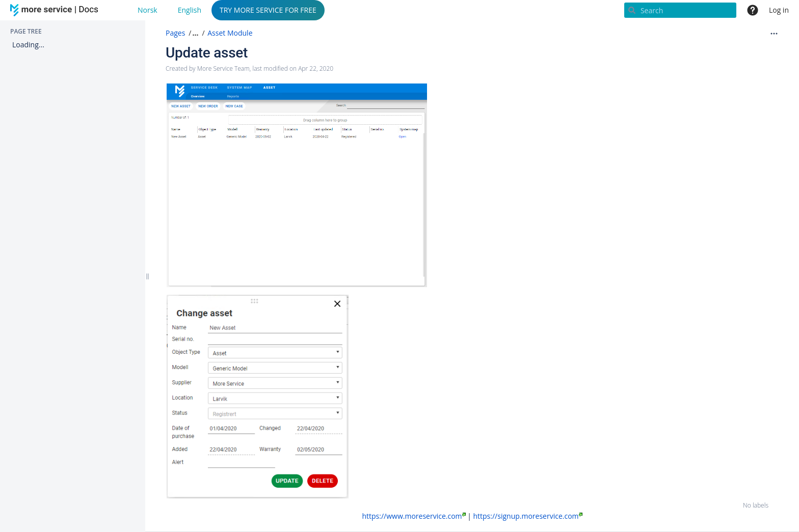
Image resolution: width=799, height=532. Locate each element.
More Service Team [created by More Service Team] (223, 68)
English (190, 10)
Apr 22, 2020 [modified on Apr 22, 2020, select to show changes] (316, 68)
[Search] (680, 10)
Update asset (207, 53)
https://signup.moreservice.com (527, 516)
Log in (779, 10)
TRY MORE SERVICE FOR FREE (268, 10)
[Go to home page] (56, 10)
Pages (175, 33)
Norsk (148, 10)
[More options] (774, 33)
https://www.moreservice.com (414, 516)
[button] (194, 33)
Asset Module (230, 33)
